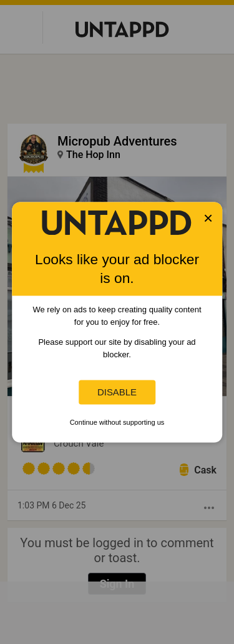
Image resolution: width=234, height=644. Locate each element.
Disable (117, 393)
